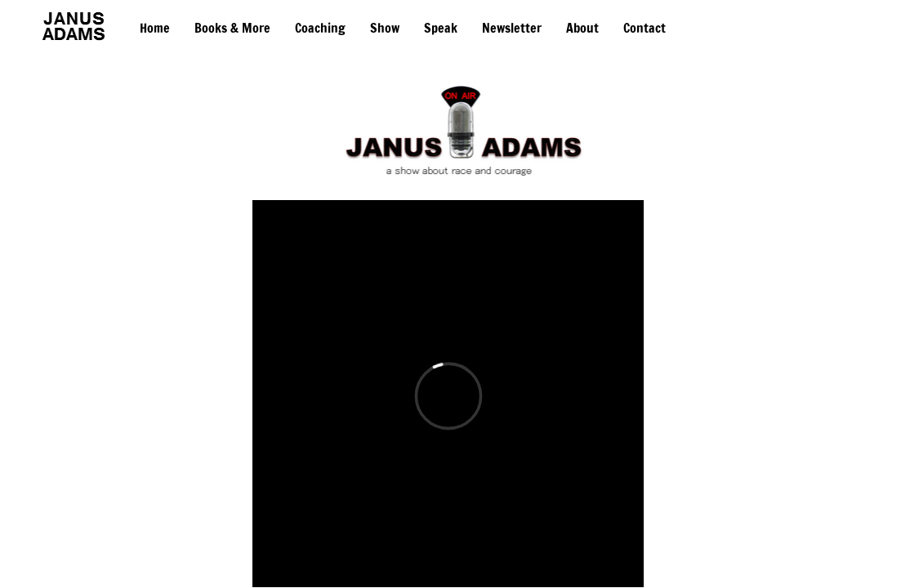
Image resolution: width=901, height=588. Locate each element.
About (582, 28)
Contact (645, 28)
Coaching (320, 28)
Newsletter (512, 28)
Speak (441, 28)
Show (385, 28)
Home (155, 28)
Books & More (232, 28)
